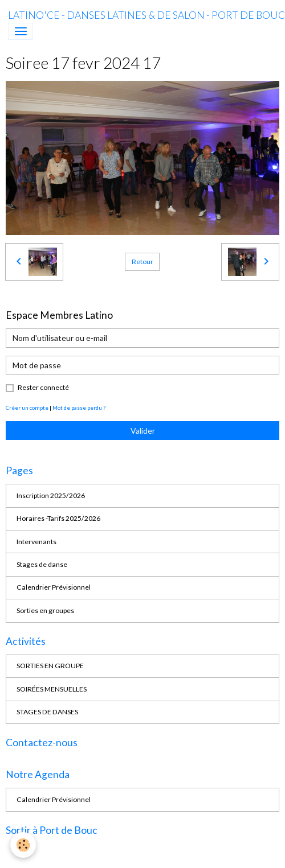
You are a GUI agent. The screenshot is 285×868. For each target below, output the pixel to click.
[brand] (146, 15)
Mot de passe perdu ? (79, 408)
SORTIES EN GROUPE (50, 666)
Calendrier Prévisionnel (54, 587)
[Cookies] (23, 845)
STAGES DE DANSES (47, 712)
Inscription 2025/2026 (51, 495)
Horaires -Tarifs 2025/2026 (58, 518)
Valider (143, 431)
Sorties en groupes (45, 610)
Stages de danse (42, 564)
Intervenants (36, 542)
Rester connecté (43, 387)
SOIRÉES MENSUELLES (52, 689)
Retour (142, 262)
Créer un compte (27, 408)
